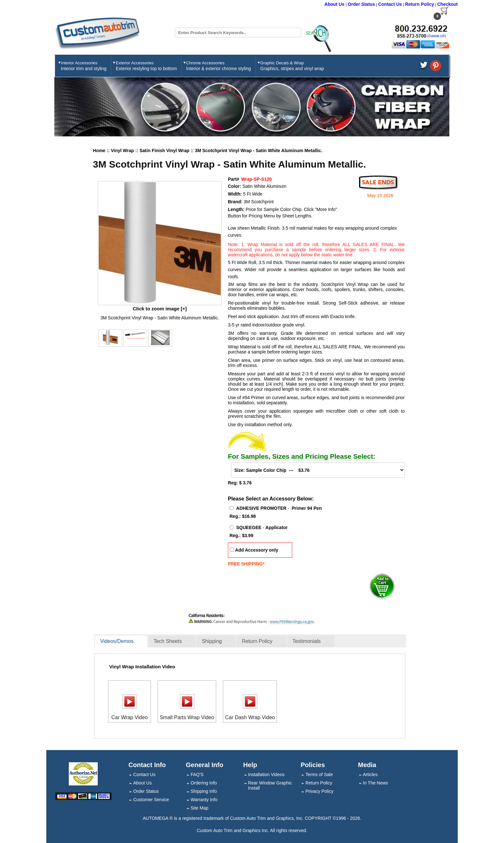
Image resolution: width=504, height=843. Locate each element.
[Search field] (238, 32)
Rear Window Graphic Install (270, 785)
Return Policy (419, 4)
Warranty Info (204, 800)
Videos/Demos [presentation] (117, 641)
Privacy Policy (319, 791)
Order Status (361, 4)
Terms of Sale (319, 774)
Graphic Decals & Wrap (292, 66)
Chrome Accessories (219, 66)
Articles (370, 774)
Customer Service (151, 800)
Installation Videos (266, 774)
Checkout (447, 4)
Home (99, 151)
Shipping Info (204, 791)
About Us (335, 4)
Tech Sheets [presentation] (168, 641)
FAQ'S (197, 774)
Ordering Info (204, 783)
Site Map (199, 808)
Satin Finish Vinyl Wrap (165, 151)
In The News (375, 783)
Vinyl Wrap (123, 151)
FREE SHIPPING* (246, 564)
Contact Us (390, 4)
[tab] (121, 642)
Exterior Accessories (146, 66)
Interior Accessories (84, 66)
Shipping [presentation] (212, 641)
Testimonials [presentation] (307, 641)
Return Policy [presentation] (257, 641)
